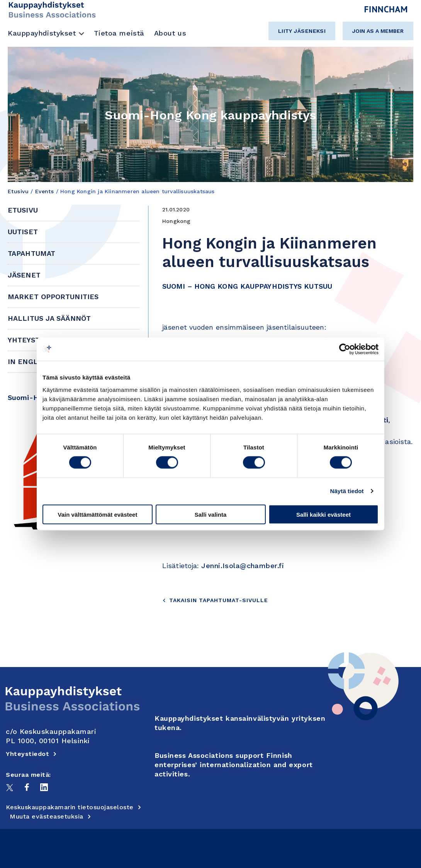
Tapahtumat (31, 253)
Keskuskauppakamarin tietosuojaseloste (74, 807)
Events (45, 191)
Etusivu (18, 191)
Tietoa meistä (119, 33)
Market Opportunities (53, 297)
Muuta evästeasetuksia (50, 816)
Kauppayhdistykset (42, 33)
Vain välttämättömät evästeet (98, 514)
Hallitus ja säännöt (49, 318)
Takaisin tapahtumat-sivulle (215, 600)
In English (29, 362)
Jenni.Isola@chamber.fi (243, 566)
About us (170, 33)
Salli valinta (211, 514)
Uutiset (23, 232)
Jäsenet (24, 275)
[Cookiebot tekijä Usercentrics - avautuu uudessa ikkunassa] (345, 349)
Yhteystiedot (35, 340)
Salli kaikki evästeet (323, 514)
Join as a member (378, 31)
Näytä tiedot (347, 491)
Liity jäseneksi (302, 31)
